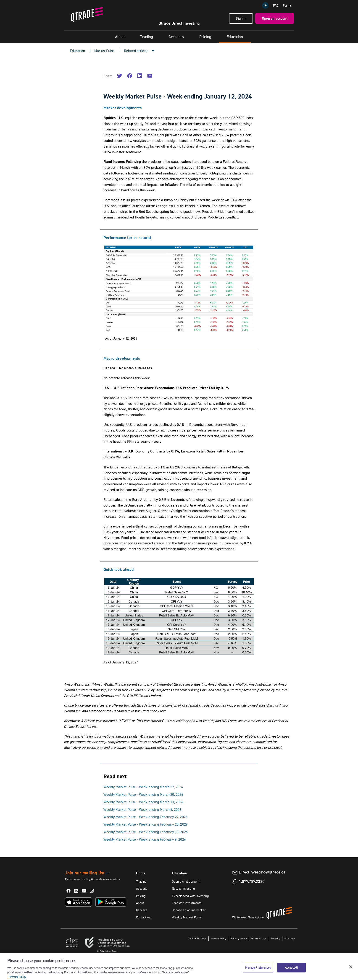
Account (141, 889)
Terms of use (259, 938)
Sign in (241, 18)
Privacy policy (239, 938)
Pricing (205, 37)
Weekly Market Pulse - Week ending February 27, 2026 (145, 817)
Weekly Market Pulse (187, 917)
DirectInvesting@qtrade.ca (262, 872)
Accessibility (218, 938)
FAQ (276, 5)
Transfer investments (187, 903)
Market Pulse (104, 51)
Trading (147, 37)
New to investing (183, 889)
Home (141, 873)
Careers (142, 910)
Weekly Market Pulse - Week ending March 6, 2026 (142, 809)
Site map (290, 938)
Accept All (291, 971)
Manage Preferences (258, 971)
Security (275, 938)
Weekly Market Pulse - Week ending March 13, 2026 (143, 802)
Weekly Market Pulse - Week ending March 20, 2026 (143, 794)
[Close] (351, 971)
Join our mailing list (88, 873)
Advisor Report (108, 951)
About (120, 37)
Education (235, 37)
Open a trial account (186, 881)
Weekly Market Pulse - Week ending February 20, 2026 (146, 824)
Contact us (143, 917)
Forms (287, 5)
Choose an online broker (189, 910)
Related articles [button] (136, 51)
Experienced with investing (190, 896)
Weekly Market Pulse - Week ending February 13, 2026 (146, 832)
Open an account (275, 18)
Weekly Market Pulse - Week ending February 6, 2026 (145, 839)
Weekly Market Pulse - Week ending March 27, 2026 (143, 787)
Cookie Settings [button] (197, 938)
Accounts (176, 37)
